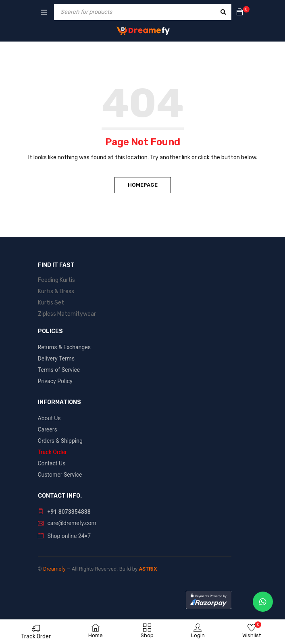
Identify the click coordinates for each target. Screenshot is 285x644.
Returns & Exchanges (64, 347)
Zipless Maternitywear (67, 314)
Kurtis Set (51, 303)
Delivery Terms (56, 358)
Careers (48, 429)
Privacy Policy (55, 381)
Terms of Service (59, 370)
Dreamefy (54, 569)
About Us (49, 418)
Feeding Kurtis (56, 280)
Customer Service (60, 475)
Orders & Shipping (60, 441)
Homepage (143, 185)
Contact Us (52, 463)
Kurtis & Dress (56, 291)
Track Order (36, 637)
